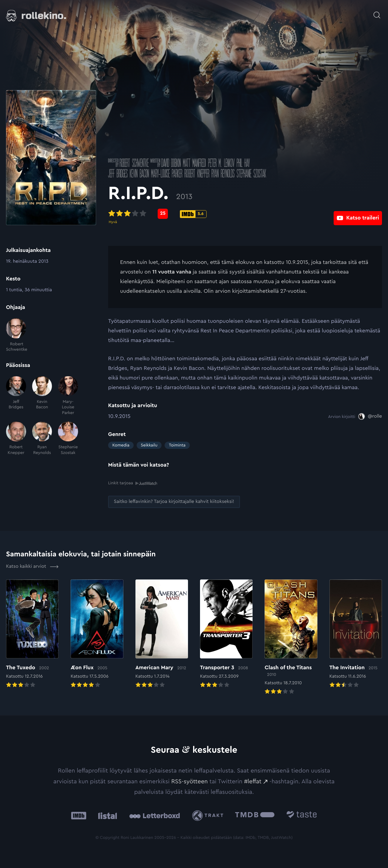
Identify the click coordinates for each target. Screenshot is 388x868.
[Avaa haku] (377, 12)
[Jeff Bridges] (16, 396)
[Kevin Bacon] (42, 396)
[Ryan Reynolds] (42, 439)
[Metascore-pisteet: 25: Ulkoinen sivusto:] (163, 214)
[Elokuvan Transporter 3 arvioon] (226, 634)
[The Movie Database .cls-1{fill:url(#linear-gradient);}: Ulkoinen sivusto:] (255, 815)
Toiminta (177, 445)
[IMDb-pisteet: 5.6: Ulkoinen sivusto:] (193, 214)
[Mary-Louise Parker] (68, 396)
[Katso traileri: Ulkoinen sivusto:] (358, 214)
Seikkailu (149, 445)
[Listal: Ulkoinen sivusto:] (106, 815)
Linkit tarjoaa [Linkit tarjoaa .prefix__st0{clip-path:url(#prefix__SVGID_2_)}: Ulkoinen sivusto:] (133, 483)
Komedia (121, 445)
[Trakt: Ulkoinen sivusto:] (209, 815)
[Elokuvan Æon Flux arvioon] (97, 634)
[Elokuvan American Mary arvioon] (162, 634)
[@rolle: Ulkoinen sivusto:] (370, 416)
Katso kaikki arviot (32, 566)
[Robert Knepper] (16, 439)
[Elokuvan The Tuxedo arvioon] (32, 634)
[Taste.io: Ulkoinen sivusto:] (302, 815)
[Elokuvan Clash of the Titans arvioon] (291, 637)
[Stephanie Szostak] (68, 439)
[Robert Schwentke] (16, 335)
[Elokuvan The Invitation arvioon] (356, 634)
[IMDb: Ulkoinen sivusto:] (79, 815)
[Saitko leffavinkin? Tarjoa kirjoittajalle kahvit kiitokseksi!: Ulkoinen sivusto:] (174, 502)
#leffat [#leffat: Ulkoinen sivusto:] (253, 781)
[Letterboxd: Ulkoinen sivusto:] (155, 815)
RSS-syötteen (189, 781)
